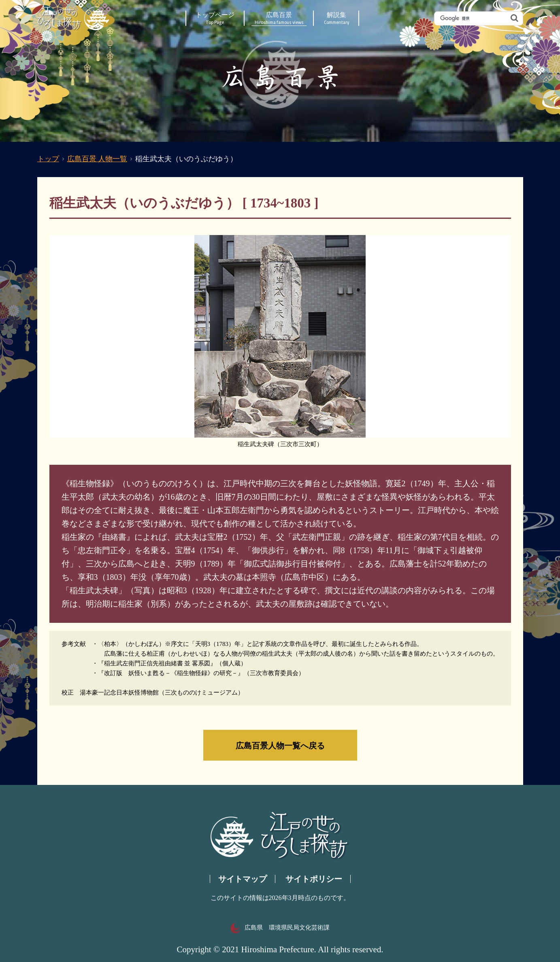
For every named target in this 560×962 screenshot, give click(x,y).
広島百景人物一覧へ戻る (280, 745)
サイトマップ (243, 879)
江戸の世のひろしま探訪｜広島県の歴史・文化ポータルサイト (74, 18)
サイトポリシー (314, 879)
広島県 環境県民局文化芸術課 (280, 928)
